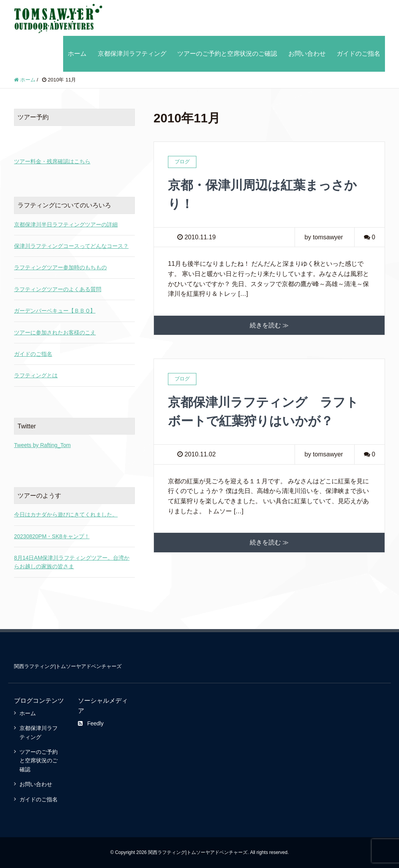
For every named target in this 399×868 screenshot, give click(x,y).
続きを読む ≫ (269, 325)
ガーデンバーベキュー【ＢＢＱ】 (55, 311)
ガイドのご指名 (358, 54)
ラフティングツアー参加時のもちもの (60, 267)
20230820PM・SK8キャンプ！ (52, 536)
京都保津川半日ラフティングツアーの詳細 (66, 225)
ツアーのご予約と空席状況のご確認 (227, 54)
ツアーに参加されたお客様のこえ (55, 332)
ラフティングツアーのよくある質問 (58, 289)
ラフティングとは (36, 375)
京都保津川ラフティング (132, 54)
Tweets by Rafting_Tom (42, 445)
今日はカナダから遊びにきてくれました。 (66, 514)
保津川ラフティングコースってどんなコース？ (71, 246)
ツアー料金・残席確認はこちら (52, 161)
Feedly (91, 723)
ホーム (77, 54)
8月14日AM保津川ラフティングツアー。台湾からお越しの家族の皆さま (72, 562)
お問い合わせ (307, 54)
